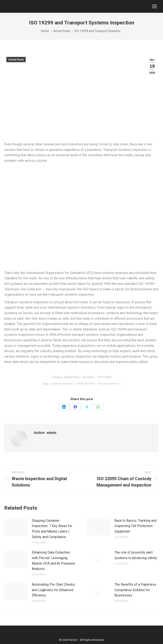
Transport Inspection (109, 384)
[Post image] (16, 527)
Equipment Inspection (62, 384)
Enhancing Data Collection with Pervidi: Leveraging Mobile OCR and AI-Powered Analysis (53, 561)
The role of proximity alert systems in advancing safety (136, 555)
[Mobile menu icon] (155, 6)
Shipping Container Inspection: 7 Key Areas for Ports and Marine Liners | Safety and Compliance (52, 529)
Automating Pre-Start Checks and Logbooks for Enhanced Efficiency (53, 590)
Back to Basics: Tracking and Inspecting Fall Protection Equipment (135, 526)
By (88, 377)
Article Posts (16, 60)
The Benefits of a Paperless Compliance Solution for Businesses (135, 590)
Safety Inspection (86, 384)
